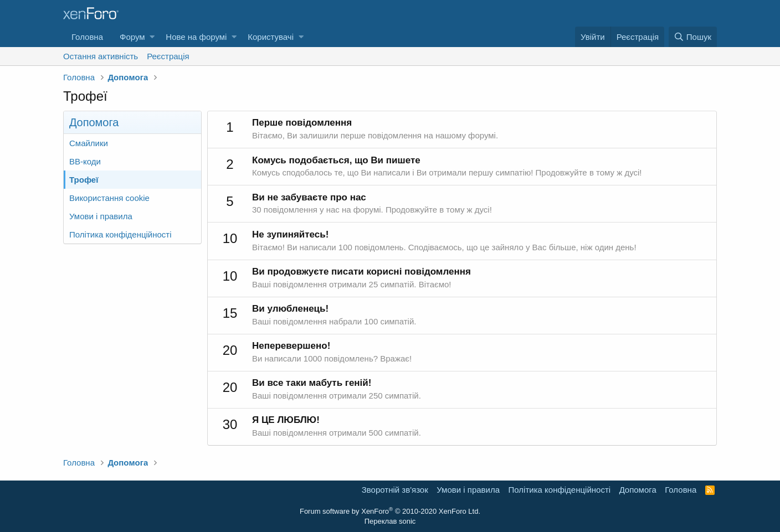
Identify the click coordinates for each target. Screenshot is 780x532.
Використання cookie (109, 198)
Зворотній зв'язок (395, 490)
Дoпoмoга (638, 490)
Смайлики (89, 143)
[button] (152, 37)
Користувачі (271, 37)
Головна (87, 37)
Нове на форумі (196, 37)
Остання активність (101, 56)
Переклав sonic (390, 521)
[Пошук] (693, 37)
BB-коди (85, 161)
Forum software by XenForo (390, 511)
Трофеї (84, 180)
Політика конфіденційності (120, 234)
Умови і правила (101, 216)
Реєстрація (168, 56)
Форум (132, 37)
